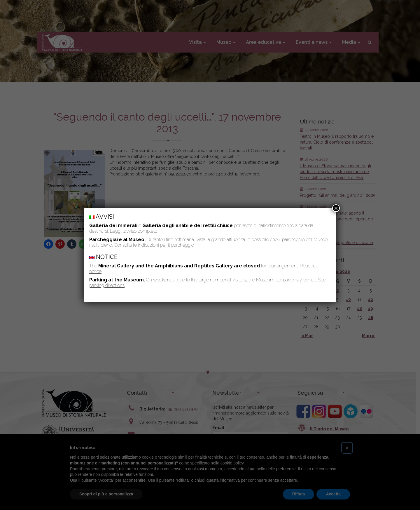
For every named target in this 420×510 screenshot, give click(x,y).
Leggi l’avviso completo (134, 231)
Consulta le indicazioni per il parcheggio (154, 245)
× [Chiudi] (336, 208)
